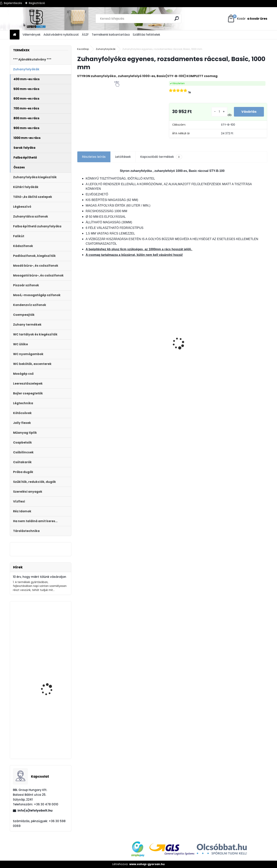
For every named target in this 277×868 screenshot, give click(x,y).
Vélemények (31, 35)
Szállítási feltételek (146, 35)
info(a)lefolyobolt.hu (35, 810)
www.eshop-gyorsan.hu (147, 864)
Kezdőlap (83, 49)
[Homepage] (15, 35)
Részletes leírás (94, 157)
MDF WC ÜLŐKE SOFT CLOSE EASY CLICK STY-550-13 (195, 336)
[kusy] (219, 112)
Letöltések (123, 157)
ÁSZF (85, 35)
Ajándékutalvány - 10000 (241, 313)
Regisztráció (37, 3)
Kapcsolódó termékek (161, 157)
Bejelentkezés (13, 3)
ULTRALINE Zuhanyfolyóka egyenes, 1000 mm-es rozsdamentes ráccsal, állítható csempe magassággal (146, 358)
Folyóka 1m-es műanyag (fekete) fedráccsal (52, 688)
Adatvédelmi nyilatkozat (61, 35)
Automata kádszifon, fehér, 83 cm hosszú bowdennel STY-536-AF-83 (52, 736)
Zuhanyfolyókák (106, 49)
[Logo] (36, 19)
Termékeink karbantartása (111, 35)
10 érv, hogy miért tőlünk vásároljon (40, 577)
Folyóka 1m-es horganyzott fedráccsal (100, 333)
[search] (177, 18)
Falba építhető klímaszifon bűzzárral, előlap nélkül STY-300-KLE (51, 644)
